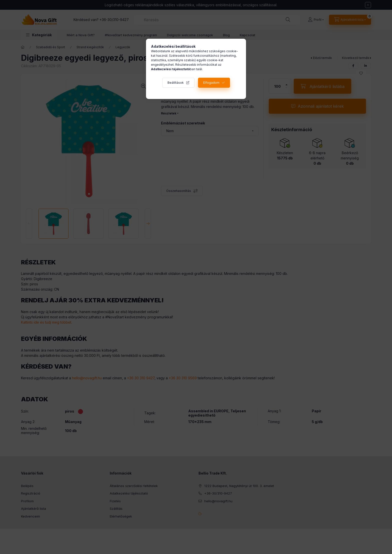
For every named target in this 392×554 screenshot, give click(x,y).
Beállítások (176, 83)
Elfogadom (211, 83)
